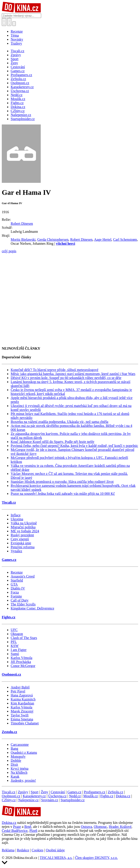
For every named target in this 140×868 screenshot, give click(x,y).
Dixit (14, 764)
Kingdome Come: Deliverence (32, 608)
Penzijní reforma (23, 547)
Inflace (16, 515)
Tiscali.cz (9, 502)
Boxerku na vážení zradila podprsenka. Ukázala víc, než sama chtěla (59, 422)
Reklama (8, 850)
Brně (28, 827)
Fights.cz (9, 617)
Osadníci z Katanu (24, 753)
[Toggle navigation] (9, 22)
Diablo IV (18, 588)
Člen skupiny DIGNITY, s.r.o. (96, 858)
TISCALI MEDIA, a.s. (56, 858)
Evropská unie (21, 543)
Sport (35, 792)
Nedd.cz (75, 796)
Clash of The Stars (24, 638)
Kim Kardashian (22, 703)
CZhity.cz (9, 800)
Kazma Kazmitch (23, 699)
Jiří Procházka (21, 662)
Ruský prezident (22, 535)
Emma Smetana (22, 719)
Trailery (16, 43)
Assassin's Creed (23, 576)
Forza (15, 592)
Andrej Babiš (20, 687)
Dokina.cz (123, 796)
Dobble (16, 760)
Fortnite (16, 596)
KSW (15, 646)
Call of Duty (20, 600)
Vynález (16, 551)
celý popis (9, 251)
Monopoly (18, 757)
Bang (14, 749)
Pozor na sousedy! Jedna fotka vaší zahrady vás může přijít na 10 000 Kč (63, 494)
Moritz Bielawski (23, 240)
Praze (17, 827)
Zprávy (23, 792)
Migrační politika (23, 527)
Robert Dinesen (22, 224)
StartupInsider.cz (73, 800)
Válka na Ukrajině (24, 523)
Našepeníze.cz (28, 800)
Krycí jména (20, 768)
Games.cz (9, 560)
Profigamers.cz (95, 792)
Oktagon (17, 634)
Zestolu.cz (9, 732)
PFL (14, 642)
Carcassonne (20, 745)
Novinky (17, 39)
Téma (15, 35)
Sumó (15, 654)
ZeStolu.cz (115, 792)
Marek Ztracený (22, 711)
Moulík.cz (90, 796)
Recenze (17, 31)
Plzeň (33, 831)
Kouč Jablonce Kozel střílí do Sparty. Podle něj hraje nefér (53, 442)
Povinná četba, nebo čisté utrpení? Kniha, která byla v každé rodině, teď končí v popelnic (74, 446)
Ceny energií (20, 539)
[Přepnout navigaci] (14, 24)
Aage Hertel (103, 240)
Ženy (45, 792)
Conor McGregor (23, 666)
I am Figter (19, 650)
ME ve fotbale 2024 (25, 531)
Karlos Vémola (21, 658)
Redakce (23, 850)
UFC (14, 630)
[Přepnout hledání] (4, 22)
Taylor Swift (20, 715)
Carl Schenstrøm (125, 240)
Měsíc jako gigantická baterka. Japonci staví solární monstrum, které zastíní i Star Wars (73, 374)
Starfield (17, 580)
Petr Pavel (18, 691)
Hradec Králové (120, 827)
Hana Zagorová (22, 695)
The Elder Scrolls (23, 604)
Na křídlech (19, 772)
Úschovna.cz (57, 796)
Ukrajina (17, 519)
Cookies (37, 850)
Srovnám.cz (50, 800)
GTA (14, 584)
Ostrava (86, 827)
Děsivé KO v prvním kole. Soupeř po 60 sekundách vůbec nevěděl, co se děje (66, 378)
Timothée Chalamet (25, 723)
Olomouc (100, 827)
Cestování (58, 792)
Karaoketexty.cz (34, 796)
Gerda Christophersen (53, 240)
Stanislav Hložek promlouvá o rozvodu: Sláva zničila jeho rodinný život (62, 482)
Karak (15, 776)
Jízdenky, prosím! (23, 780)
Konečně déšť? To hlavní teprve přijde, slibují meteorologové (55, 370)
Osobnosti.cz (11, 674)
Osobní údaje (55, 850)
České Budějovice (15, 831)
